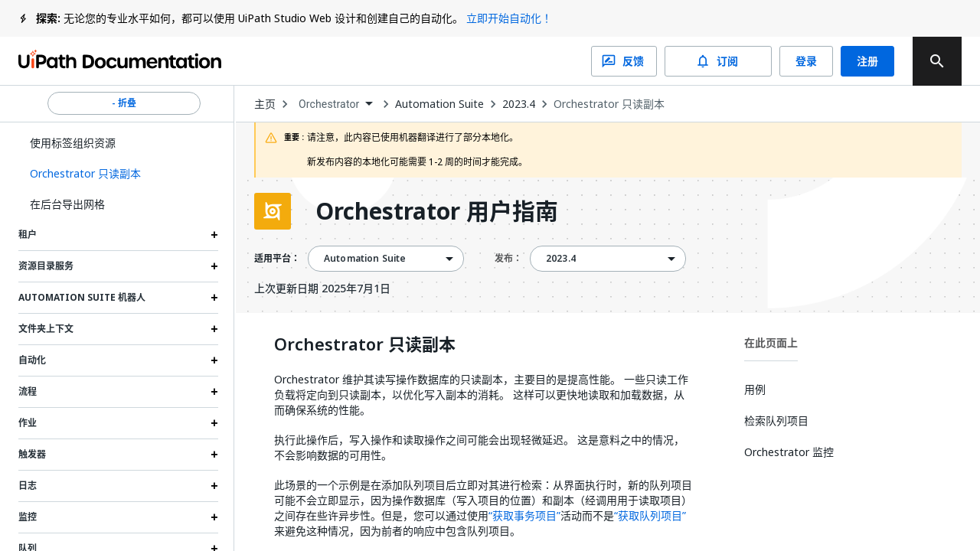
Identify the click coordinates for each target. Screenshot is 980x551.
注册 (867, 61)
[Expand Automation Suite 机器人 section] (214, 298)
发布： (508, 258)
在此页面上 (771, 342)
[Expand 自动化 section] (214, 360)
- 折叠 (124, 103)
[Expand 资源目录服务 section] (214, 266)
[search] (937, 61)
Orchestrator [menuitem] (329, 104)
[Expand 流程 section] (214, 392)
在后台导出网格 (67, 204)
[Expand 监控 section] (214, 517)
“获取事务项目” (524, 515)
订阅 (718, 61)
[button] (118, 174)
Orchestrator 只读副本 (609, 104)
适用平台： (277, 259)
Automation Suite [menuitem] (365, 259)
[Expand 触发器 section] (214, 455)
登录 (806, 61)
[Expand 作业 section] (214, 423)
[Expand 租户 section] (214, 235)
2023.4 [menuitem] (561, 259)
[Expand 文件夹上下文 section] (214, 329)
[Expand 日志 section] (214, 486)
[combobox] (335, 104)
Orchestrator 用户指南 (437, 211)
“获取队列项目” (650, 515)
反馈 (624, 61)
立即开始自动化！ (509, 18)
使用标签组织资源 (73, 143)
